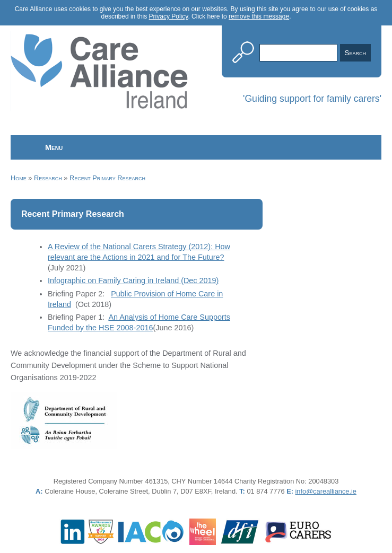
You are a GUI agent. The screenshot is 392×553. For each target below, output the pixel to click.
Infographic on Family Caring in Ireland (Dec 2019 (132, 280)
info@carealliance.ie (326, 491)
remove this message (259, 16)
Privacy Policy (169, 16)
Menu (54, 147)
